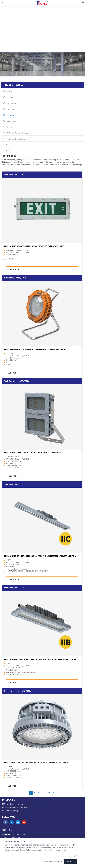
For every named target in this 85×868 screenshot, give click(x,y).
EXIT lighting (9, 109)
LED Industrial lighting (10, 811)
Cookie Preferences (52, 862)
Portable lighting (10, 121)
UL (5, 145)
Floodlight (8, 97)
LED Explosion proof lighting (13, 804)
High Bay (8, 91)
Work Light (8, 127)
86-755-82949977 (15, 838)
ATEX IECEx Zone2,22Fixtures (15, 139)
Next (39, 793)
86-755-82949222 (18, 834)
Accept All (71, 862)
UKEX (6, 151)
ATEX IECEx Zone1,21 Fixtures (15, 133)
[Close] (75, 856)
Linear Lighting (10, 103)
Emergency (8, 115)
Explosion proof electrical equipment (16, 807)
